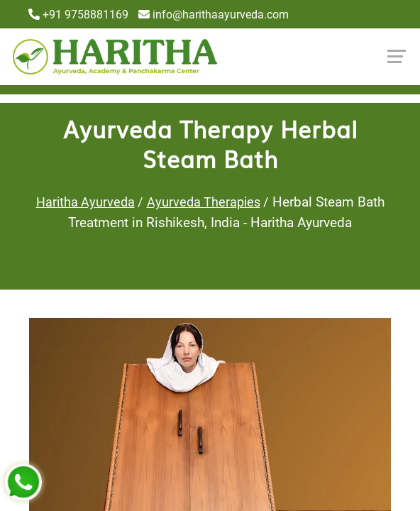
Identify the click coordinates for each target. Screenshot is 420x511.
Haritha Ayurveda (85, 202)
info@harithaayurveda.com (214, 15)
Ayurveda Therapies (204, 202)
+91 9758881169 (78, 15)
